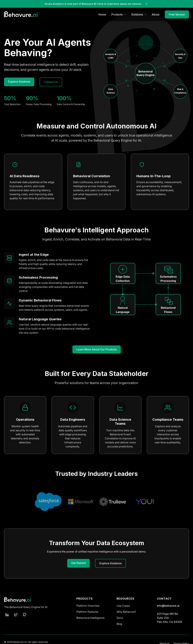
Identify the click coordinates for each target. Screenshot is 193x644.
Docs (120, 618)
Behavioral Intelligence (90, 618)
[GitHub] (25, 615)
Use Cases (123, 606)
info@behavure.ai (168, 606)
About (156, 14)
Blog (119, 624)
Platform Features (87, 612)
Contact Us (51, 82)
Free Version (177, 14)
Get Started (78, 563)
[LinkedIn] (7, 615)
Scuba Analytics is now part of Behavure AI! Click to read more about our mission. (93, 4)
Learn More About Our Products (97, 349)
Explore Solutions (19, 82)
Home (102, 14)
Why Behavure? (126, 612)
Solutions (139, 14)
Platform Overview (88, 606)
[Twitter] (16, 615)
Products (119, 14)
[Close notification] (146, 4)
